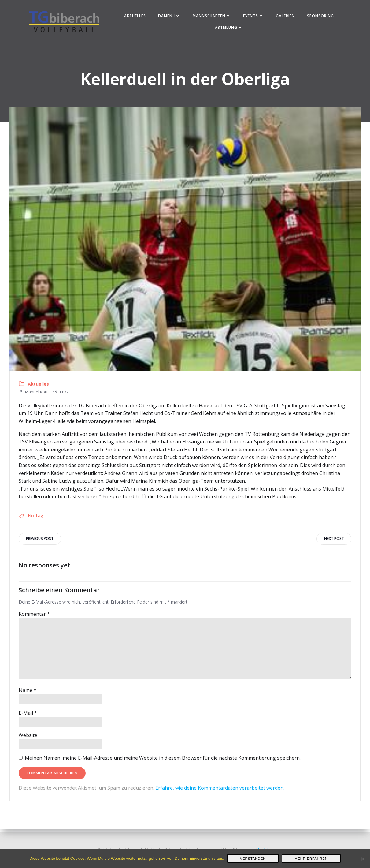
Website (28, 738)
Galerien (286, 16)
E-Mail (28, 716)
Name (28, 693)
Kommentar (34, 617)
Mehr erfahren (311, 859)
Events (254, 16)
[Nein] (362, 859)
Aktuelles (135, 16)
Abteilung (229, 28)
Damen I (170, 16)
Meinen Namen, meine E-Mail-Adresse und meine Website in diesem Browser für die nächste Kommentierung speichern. (163, 761)
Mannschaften (212, 16)
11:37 (61, 394)
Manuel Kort (33, 394)
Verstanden (253, 859)
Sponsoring (321, 16)
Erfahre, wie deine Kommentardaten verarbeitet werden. (220, 790)
